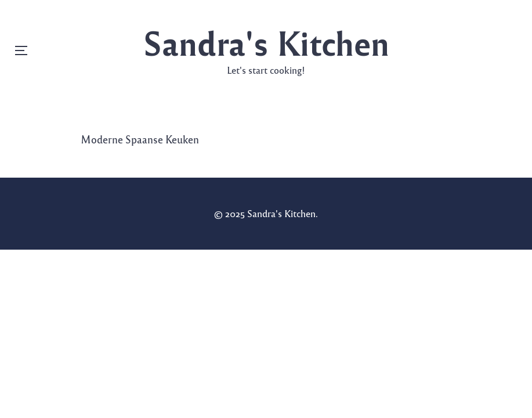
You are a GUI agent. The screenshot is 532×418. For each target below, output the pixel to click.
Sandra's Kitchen (266, 42)
